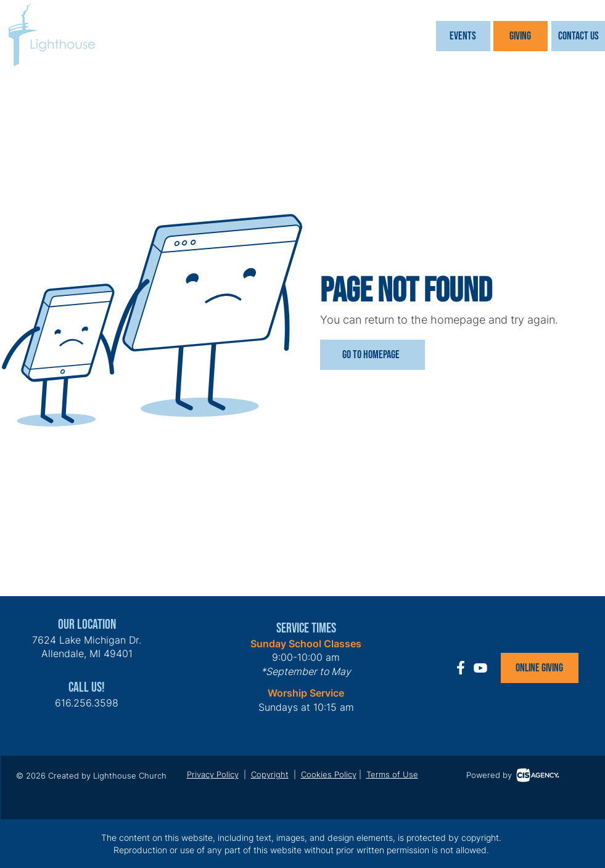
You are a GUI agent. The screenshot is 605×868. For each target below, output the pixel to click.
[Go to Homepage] (372, 355)
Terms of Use (392, 774)
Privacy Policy (213, 774)
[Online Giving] (540, 668)
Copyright (270, 774)
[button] (463, 36)
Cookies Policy (329, 774)
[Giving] (521, 36)
